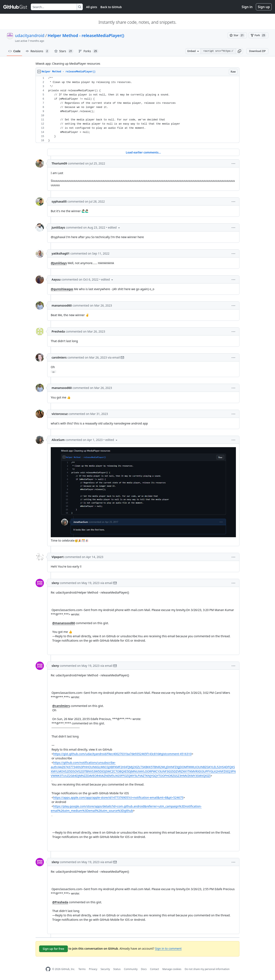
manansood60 (62, 305)
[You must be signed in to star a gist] (237, 35)
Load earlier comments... (143, 152)
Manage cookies (172, 969)
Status (117, 969)
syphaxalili (59, 201)
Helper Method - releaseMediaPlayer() (86, 35)
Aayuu (56, 279)
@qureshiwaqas (62, 289)
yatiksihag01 (61, 253)
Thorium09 (59, 163)
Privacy (93, 969)
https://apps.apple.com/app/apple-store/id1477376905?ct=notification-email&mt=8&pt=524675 (118, 797)
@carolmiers (61, 706)
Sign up (264, 7)
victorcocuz (60, 414)
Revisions (37, 51)
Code (14, 51)
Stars (64, 51)
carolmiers (59, 357)
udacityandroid (30, 35)
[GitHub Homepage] (48, 969)
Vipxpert (58, 557)
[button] (239, 51)
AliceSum (58, 440)
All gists (92, 7)
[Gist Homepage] (15, 7)
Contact (154, 969)
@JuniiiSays (59, 263)
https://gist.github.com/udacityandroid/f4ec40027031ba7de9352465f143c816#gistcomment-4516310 (122, 754)
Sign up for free (53, 949)
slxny (55, 583)
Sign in (247, 7)
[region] (137, 110)
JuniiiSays (58, 227)
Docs (144, 969)
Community (131, 969)
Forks (88, 51)
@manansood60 (64, 623)
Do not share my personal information (207, 969)
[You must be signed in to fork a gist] (258, 35)
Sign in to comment (168, 948)
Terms (82, 969)
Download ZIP (257, 51)
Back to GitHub (111, 7)
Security (105, 969)
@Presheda (60, 902)
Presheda (58, 331)
